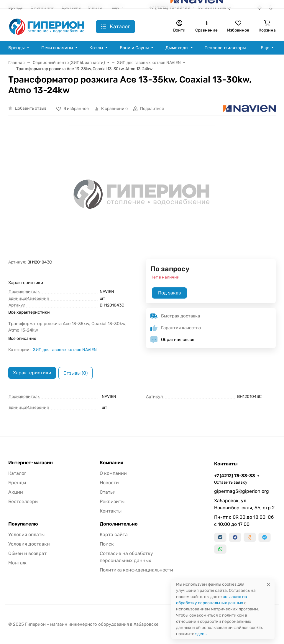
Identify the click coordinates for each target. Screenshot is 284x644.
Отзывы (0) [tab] (75, 373)
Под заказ (169, 293)
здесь (201, 634)
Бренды (17, 48)
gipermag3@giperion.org (242, 491)
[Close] (268, 584)
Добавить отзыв (31, 108)
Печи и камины (57, 48)
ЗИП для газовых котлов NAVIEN (65, 350)
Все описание (22, 339)
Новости (109, 483)
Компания (111, 463)
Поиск (107, 544)
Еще (265, 48)
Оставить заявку (231, 482)
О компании (113, 473)
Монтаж (17, 563)
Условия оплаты (26, 535)
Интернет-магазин (31, 463)
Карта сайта (114, 535)
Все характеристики (29, 312)
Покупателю (23, 524)
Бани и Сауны (134, 48)
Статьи (108, 492)
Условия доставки (29, 544)
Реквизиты (112, 501)
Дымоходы (177, 48)
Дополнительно (119, 524)
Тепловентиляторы (225, 48)
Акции (16, 492)
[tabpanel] (142, 402)
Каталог (17, 473)
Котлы (96, 48)
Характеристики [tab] (32, 373)
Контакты (111, 511)
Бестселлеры (23, 501)
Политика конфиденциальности (136, 570)
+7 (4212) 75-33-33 (235, 476)
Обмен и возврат (27, 553)
